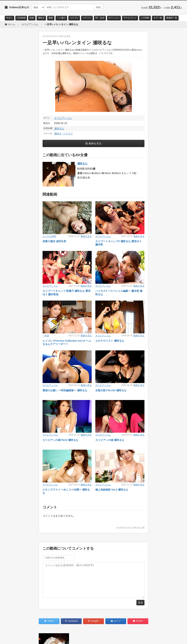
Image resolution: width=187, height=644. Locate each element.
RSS (46, 638)
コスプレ (74, 18)
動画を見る (95, 143)
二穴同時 (145, 18)
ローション (114, 18)
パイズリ (68, 134)
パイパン (87, 18)
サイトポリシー (32, 638)
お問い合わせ (14, 638)
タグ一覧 (158, 18)
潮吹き (41, 18)
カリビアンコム (63, 118)
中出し (9, 18)
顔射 (32, 18)
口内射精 (21, 18)
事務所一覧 (172, 18)
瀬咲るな (59, 128)
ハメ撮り (61, 18)
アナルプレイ (130, 18)
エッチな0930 (49, 236)
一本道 (46, 336)
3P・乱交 (100, 18)
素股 (51, 18)
